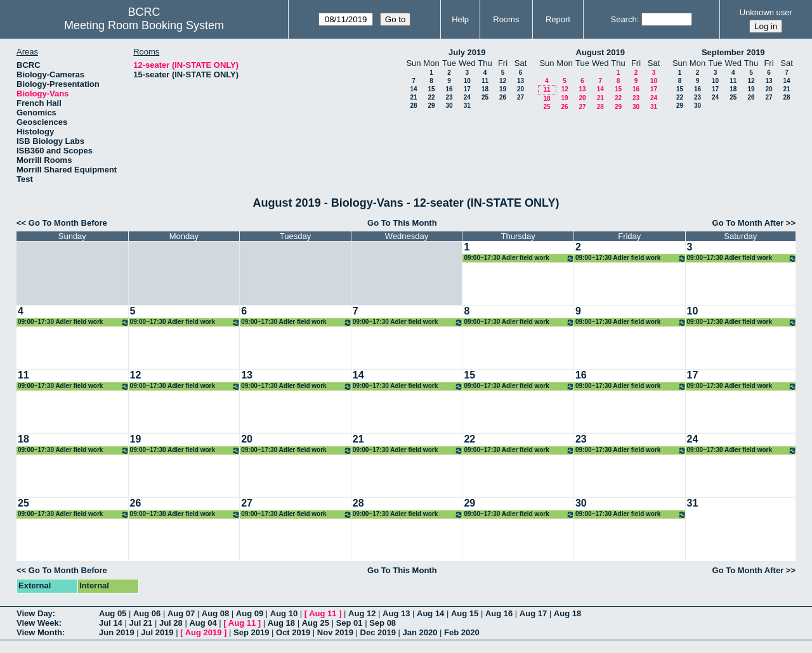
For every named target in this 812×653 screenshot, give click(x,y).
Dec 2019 (378, 632)
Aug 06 (147, 613)
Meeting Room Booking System (144, 25)
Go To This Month (402, 223)
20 (521, 89)
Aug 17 (533, 613)
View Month (39, 632)
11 (485, 81)
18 (485, 89)
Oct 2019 (293, 632)
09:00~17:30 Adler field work (519, 258)
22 (431, 97)
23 (449, 97)
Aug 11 (323, 613)
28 (413, 106)
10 (467, 81)
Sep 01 (350, 623)
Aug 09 (250, 613)
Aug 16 (499, 613)
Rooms (506, 19)
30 (449, 106)
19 (503, 89)
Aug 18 (567, 613)
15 (431, 89)
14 (413, 89)
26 (503, 97)
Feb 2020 (462, 632)
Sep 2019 (251, 632)
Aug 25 (316, 623)
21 (413, 97)
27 (521, 97)
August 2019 (600, 52)
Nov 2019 (335, 632)
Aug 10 (284, 613)
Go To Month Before (68, 223)
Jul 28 (171, 623)
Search (623, 19)
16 (449, 89)
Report (558, 19)
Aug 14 (430, 613)
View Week (38, 623)
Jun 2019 (117, 632)
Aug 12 (362, 613)
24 (467, 97)
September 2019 (733, 52)
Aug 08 (215, 613)
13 (521, 81)
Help (460, 19)
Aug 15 (465, 613)
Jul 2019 (157, 632)
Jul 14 (111, 623)
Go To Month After (748, 223)
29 (431, 106)
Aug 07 (181, 613)
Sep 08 (383, 623)
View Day (35, 613)
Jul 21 (141, 623)
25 (485, 97)
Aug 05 (113, 613)
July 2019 (467, 52)
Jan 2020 (420, 632)
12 (503, 81)
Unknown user (766, 12)
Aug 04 (203, 623)
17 (467, 89)
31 (467, 106)
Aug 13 (396, 613)
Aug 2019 (204, 632)
